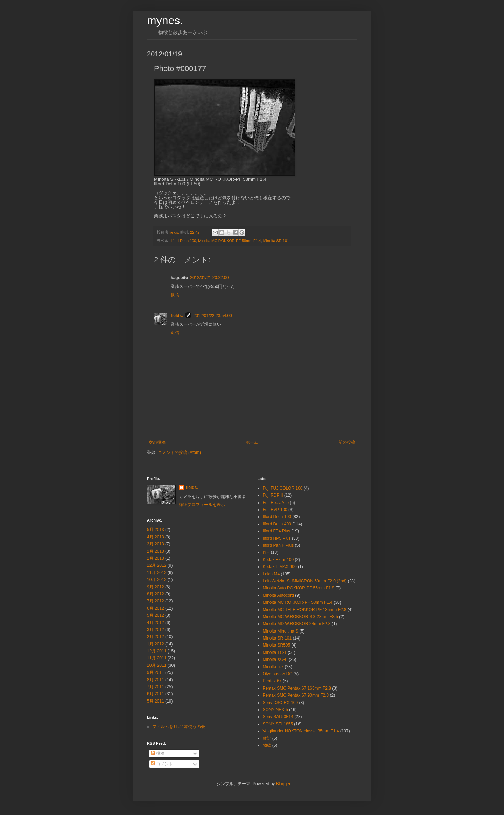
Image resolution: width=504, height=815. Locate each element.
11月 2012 (157, 573)
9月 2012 (156, 587)
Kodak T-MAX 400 (280, 567)
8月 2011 (156, 680)
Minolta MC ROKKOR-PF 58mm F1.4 (229, 241)
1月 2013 (156, 558)
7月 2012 (156, 601)
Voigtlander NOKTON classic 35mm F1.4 (301, 731)
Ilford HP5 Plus (277, 538)
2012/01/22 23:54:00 (213, 316)
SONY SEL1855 (278, 724)
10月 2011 (157, 665)
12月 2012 (157, 565)
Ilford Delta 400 (277, 524)
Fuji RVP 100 (275, 510)
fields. (177, 316)
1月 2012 (156, 644)
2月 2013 (156, 551)
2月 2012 (156, 637)
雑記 (267, 738)
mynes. (165, 20)
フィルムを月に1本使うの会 (179, 727)
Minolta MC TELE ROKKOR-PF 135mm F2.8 (305, 610)
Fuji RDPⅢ (273, 495)
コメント (162, 764)
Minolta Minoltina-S (281, 631)
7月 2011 (156, 687)
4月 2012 (156, 623)
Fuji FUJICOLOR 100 (283, 488)
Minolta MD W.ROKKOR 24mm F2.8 (297, 624)
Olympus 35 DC (278, 674)
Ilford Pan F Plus (278, 545)
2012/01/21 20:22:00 (209, 278)
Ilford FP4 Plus (277, 531)
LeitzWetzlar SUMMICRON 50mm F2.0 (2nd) (305, 581)
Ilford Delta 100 (183, 241)
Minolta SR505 (277, 645)
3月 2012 (156, 630)
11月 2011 (157, 658)
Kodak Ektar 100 (278, 560)
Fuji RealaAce (276, 503)
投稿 (158, 753)
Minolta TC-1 (275, 652)
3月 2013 (156, 544)
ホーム (252, 442)
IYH (266, 552)
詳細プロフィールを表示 (202, 505)
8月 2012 (156, 594)
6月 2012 (156, 608)
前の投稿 (347, 442)
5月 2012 (156, 615)
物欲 (267, 745)
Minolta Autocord (278, 595)
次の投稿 (157, 442)
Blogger (283, 784)
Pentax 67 (272, 681)
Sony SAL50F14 (278, 717)
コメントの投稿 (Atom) (179, 453)
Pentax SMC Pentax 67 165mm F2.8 (297, 688)
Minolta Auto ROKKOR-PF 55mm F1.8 (299, 588)
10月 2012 (157, 580)
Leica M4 (271, 574)
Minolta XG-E (275, 659)
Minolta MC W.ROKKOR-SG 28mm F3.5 (300, 617)
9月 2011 (156, 672)
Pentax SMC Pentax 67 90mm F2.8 (296, 695)
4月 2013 (156, 537)
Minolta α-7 (273, 667)
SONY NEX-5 (275, 710)
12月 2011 (157, 651)
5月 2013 (156, 530)
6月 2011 (156, 694)
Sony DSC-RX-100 (281, 703)
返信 (175, 295)
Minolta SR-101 (276, 241)
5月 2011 (156, 701)
